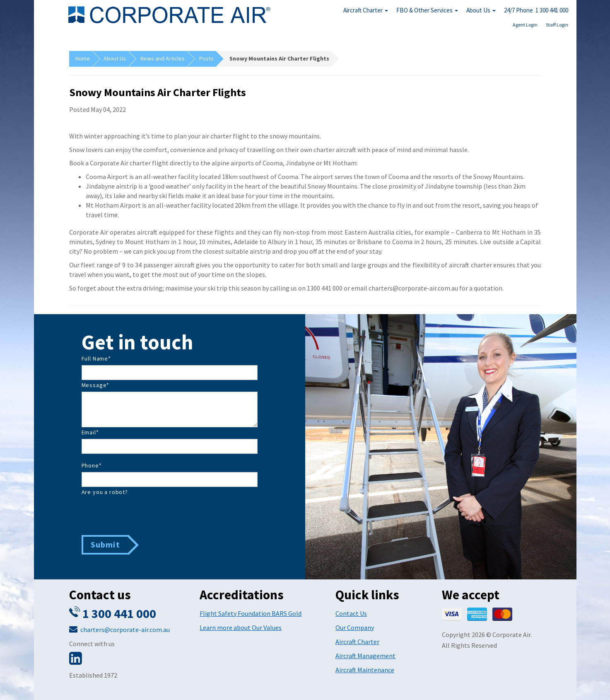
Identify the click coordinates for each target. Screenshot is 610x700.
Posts (206, 58)
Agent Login (525, 25)
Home (83, 58)
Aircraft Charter (366, 10)
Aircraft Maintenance (365, 670)
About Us (481, 10)
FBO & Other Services (427, 10)
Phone (92, 465)
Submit (105, 544)
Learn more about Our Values (241, 627)
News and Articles (163, 58)
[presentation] (145, 515)
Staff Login (557, 25)
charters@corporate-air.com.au (125, 630)
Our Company (355, 627)
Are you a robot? (105, 492)
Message (96, 385)
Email (90, 432)
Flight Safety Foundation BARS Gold (251, 613)
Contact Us (351, 613)
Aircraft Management (365, 656)
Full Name (96, 358)
